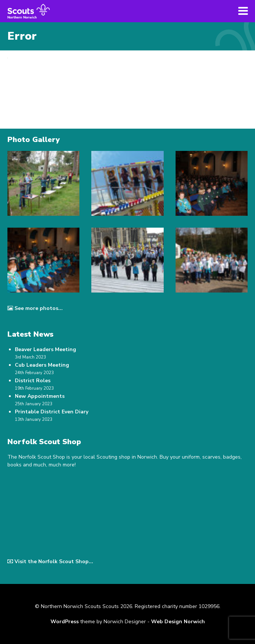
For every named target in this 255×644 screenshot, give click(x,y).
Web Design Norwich (178, 622)
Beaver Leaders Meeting (45, 349)
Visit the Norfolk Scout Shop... (50, 562)
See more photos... (35, 308)
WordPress (65, 622)
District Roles (33, 381)
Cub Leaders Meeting (42, 365)
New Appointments (40, 396)
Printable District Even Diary (52, 412)
